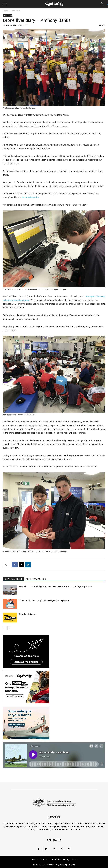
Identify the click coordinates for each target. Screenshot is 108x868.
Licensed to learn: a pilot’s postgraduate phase (44, 600)
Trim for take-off (28, 614)
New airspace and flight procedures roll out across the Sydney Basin (55, 586)
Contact (75, 859)
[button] (5, 4)
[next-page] (9, 628)
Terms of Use (55, 859)
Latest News (15, 11)
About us (34, 859)
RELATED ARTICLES (14, 579)
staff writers (11, 25)
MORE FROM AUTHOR (36, 579)
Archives (43, 859)
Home (5, 11)
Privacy (66, 859)
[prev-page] (5, 628)
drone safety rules (30, 197)
